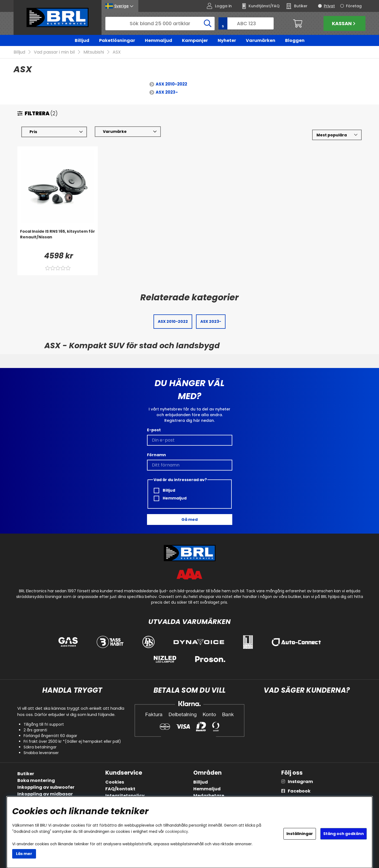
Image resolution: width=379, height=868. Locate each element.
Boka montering (36, 780)
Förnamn (156, 455)
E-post (154, 430)
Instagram (300, 782)
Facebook (299, 791)
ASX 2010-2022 (171, 84)
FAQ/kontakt (120, 789)
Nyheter (227, 40)
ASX (117, 52)
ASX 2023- (167, 92)
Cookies (115, 782)
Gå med (190, 520)
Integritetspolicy (125, 796)
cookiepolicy (177, 832)
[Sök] (160, 24)
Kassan (344, 23)
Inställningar (300, 834)
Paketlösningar (117, 40)
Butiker (26, 774)
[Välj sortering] (337, 135)
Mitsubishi (94, 52)
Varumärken (261, 40)
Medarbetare (209, 796)
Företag (354, 6)
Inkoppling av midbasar (45, 794)
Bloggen (295, 40)
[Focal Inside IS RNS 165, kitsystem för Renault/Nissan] (58, 240)
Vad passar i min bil (54, 52)
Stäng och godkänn (344, 834)
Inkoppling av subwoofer (46, 787)
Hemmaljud (159, 40)
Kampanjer (195, 40)
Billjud (82, 40)
